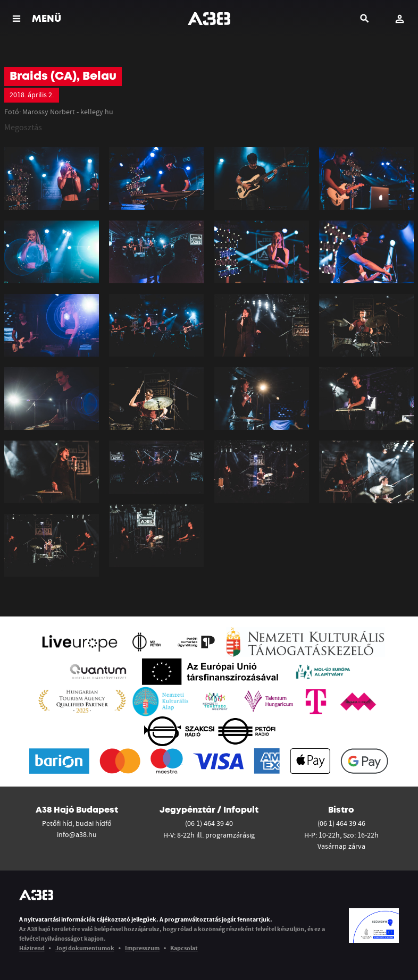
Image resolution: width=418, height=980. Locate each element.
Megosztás (23, 127)
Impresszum (142, 948)
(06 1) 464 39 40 (209, 823)
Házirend (32, 948)
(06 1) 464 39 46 (341, 823)
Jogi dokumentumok (85, 948)
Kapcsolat (184, 948)
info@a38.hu (77, 834)
